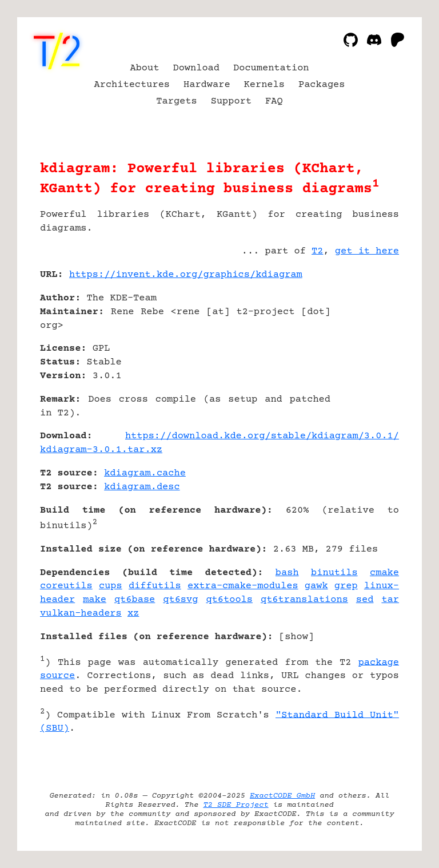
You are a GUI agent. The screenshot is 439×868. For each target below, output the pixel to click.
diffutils (155, 586)
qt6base (135, 600)
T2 (317, 251)
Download (196, 68)
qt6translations (304, 600)
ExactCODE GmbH (282, 796)
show (296, 637)
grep (346, 586)
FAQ (274, 102)
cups (111, 586)
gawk (316, 586)
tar (390, 600)
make (95, 600)
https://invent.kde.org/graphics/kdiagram (186, 275)
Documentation (271, 68)
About (144, 68)
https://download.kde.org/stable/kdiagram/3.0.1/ (262, 436)
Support (231, 102)
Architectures (132, 85)
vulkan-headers (81, 614)
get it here (367, 251)
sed (365, 600)
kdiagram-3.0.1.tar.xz (101, 450)
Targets (176, 102)
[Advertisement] (365, 343)
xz (133, 614)
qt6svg (180, 600)
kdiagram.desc (142, 487)
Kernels (264, 85)
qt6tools (229, 600)
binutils (334, 573)
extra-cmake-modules (243, 586)
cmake (384, 573)
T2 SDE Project (236, 805)
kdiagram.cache (145, 473)
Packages (322, 85)
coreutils (66, 586)
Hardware (207, 85)
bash (287, 573)
